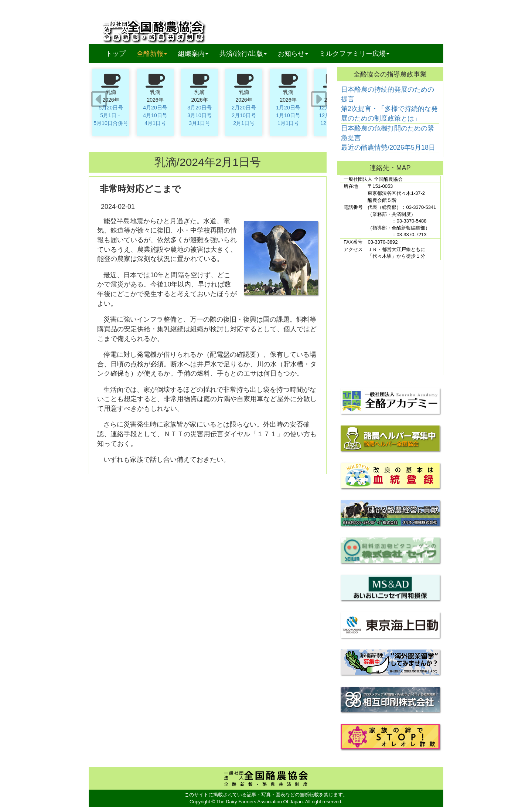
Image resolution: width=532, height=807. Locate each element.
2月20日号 (244, 108)
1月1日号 (288, 123)
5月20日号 (111, 108)
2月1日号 (244, 123)
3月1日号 (199, 123)
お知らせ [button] (293, 54)
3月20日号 (199, 108)
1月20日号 (288, 108)
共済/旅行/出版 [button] (243, 54)
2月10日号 (244, 115)
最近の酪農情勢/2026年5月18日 (388, 148)
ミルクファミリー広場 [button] (354, 54)
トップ (116, 54)
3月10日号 (199, 115)
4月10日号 (155, 115)
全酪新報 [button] (155, 53)
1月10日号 (288, 115)
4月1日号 (155, 123)
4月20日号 (155, 108)
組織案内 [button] (193, 54)
